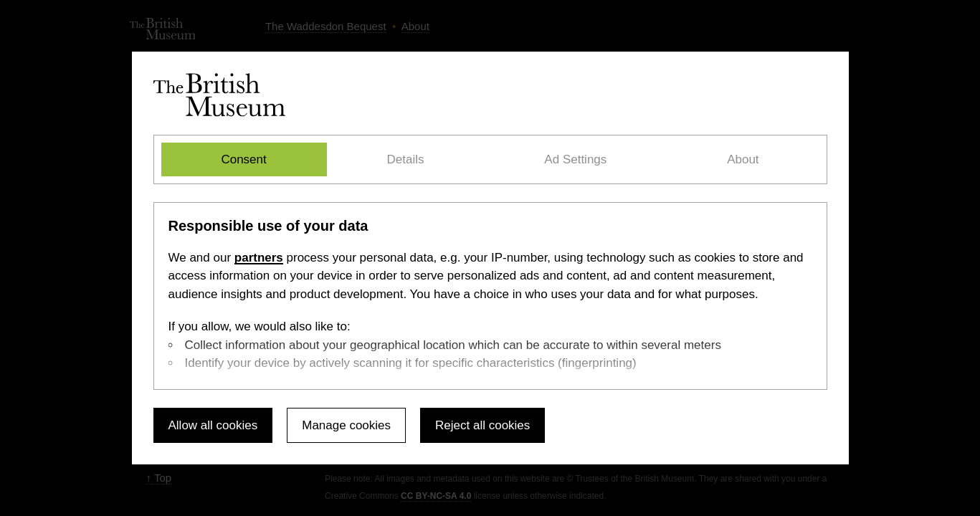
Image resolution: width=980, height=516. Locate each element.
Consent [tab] (243, 159)
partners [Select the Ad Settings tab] (259, 258)
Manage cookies (346, 425)
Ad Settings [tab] (575, 159)
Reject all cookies (482, 425)
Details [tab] (406, 159)
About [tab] (743, 159)
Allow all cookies (213, 425)
